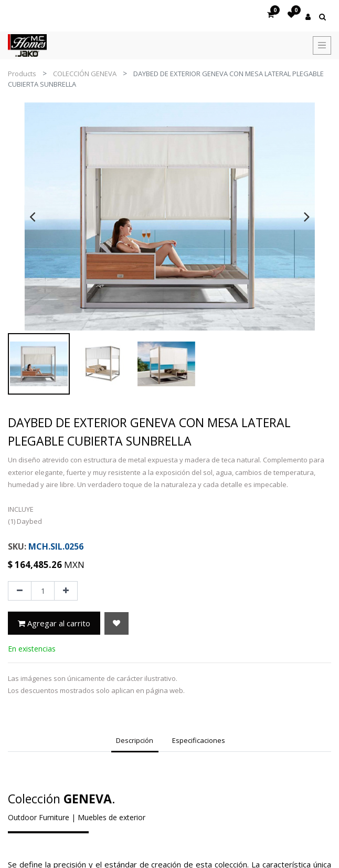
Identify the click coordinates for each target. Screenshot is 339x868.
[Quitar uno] (20, 591)
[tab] (135, 742)
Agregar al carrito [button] (54, 623)
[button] (116, 623)
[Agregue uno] (66, 591)
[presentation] (32, 216)
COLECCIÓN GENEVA (85, 74)
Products (22, 74)
